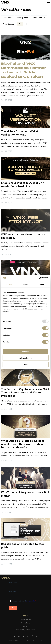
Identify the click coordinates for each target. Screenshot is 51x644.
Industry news (22, 17)
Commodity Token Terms (25, 630)
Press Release (9, 24)
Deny (25, 364)
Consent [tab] (9, 284)
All (20, 24)
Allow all (25, 351)
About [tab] (42, 284)
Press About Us (39, 17)
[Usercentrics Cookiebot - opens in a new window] (39, 278)
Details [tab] (26, 284)
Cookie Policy (25, 623)
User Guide (7, 17)
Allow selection (25, 358)
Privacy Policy (26, 620)
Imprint (26, 626)
